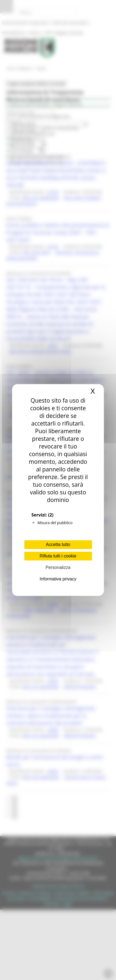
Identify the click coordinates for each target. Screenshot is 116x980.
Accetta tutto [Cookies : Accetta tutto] (58, 544)
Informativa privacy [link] (58, 579)
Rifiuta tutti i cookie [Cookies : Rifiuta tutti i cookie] (58, 556)
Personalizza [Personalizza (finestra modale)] (58, 567)
